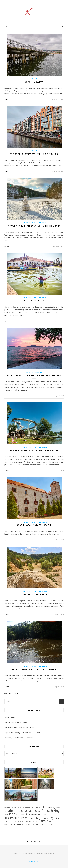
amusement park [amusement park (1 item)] (19, 808)
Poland (34, 79)
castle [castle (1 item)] (58, 808)
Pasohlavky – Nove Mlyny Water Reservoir (34, 450)
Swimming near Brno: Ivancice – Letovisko (34, 669)
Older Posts (11, 694)
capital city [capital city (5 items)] (51, 807)
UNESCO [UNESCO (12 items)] (44, 821)
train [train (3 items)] (37, 821)
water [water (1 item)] (51, 822)
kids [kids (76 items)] (12, 814)
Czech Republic (27, 223)
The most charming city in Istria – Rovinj (19, 727)
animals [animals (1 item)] (28, 808)
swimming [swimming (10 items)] (19, 821)
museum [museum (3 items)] (34, 815)
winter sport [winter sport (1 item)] (44, 825)
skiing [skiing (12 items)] (57, 818)
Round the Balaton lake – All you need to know (34, 376)
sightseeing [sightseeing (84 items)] (45, 818)
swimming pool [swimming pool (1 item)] (30, 822)
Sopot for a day (34, 82)
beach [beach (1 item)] (38, 808)
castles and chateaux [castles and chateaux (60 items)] (19, 811)
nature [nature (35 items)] (42, 814)
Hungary (38, 373)
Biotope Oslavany (34, 301)
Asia (8, 99)
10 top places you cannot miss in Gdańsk (34, 154)
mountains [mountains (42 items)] (23, 814)
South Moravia (41, 223)
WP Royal (51, 853)
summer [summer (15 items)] (9, 821)
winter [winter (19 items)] (36, 824)
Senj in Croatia (10, 717)
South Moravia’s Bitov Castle (34, 525)
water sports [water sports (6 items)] (10, 825)
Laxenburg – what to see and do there (19, 738)
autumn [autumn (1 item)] (33, 808)
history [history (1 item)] (6, 815)
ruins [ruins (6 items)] (30, 818)
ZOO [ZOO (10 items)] (51, 825)
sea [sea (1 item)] (34, 818)
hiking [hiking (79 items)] (55, 810)
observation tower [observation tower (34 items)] (16, 818)
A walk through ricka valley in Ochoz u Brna (34, 226)
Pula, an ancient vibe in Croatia (16, 722)
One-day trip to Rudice (34, 594)
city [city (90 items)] (38, 811)
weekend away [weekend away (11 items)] (24, 824)
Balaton (30, 373)
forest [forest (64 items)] (46, 811)
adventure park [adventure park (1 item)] (9, 808)
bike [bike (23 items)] (43, 807)
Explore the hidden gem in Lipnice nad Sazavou (22, 732)
